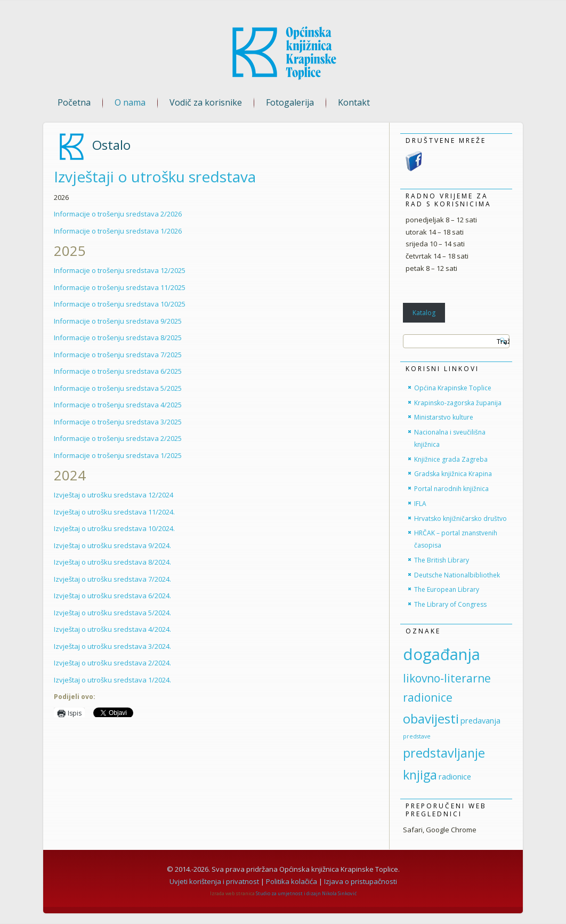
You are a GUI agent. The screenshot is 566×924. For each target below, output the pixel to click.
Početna (74, 102)
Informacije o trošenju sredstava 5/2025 (118, 388)
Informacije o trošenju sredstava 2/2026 (118, 214)
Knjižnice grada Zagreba (451, 459)
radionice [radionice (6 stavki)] (455, 777)
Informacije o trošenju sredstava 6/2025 (118, 371)
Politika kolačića (292, 881)
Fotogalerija (290, 102)
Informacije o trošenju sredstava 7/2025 (118, 355)
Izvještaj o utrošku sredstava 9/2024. (112, 545)
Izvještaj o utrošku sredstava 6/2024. (112, 596)
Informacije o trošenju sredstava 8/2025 (118, 338)
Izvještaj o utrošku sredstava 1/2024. (112, 680)
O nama (130, 102)
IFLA (420, 504)
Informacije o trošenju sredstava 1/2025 (118, 455)
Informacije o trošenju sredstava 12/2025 (120, 270)
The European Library (447, 589)
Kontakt (354, 102)
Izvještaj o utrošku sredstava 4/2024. (112, 629)
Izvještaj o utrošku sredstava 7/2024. (112, 579)
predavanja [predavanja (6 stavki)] (480, 721)
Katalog (424, 313)
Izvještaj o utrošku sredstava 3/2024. (112, 646)
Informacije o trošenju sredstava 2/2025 (118, 438)
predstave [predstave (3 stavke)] (417, 736)
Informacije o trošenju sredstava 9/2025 (118, 321)
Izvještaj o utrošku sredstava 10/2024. (114, 528)
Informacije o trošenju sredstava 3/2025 (118, 422)
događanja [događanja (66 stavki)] (442, 654)
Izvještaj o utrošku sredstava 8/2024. (112, 562)
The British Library (442, 560)
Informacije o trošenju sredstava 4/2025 (118, 405)
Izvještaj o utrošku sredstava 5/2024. (112, 613)
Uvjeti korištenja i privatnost (214, 881)
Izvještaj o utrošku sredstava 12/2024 (114, 495)
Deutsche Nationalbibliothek (457, 575)
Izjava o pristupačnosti (361, 881)
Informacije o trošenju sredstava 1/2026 (118, 231)
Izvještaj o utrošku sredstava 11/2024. (114, 512)
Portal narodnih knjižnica (451, 489)
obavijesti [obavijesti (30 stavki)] (431, 718)
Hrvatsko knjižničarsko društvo (460, 519)
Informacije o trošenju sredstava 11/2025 (120, 287)
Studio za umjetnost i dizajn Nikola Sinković (306, 893)
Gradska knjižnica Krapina (453, 474)
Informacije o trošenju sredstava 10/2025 (120, 304)
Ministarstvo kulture (444, 417)
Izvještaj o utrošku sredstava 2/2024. (112, 663)
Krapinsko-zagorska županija (458, 403)
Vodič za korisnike (206, 102)
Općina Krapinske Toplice (453, 388)
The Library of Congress (450, 604)
